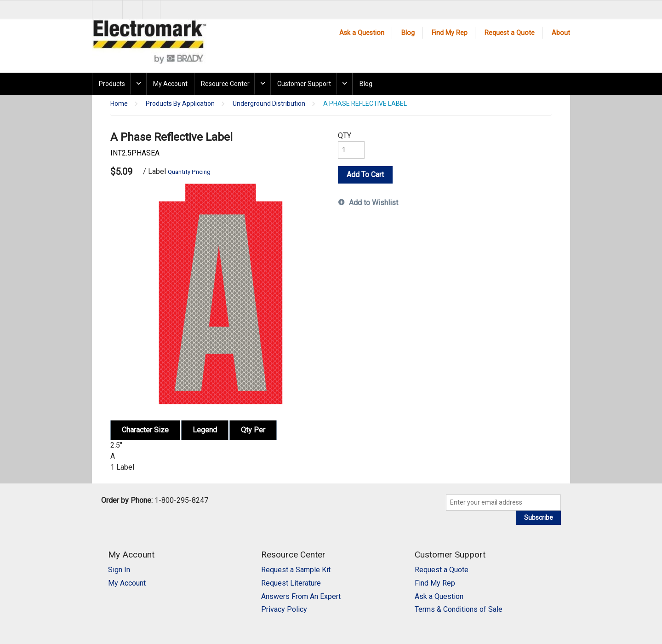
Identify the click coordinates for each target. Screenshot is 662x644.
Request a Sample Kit (296, 570)
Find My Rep (450, 33)
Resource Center (225, 84)
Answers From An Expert (301, 596)
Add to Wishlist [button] (374, 203)
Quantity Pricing (189, 172)
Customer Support (304, 84)
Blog (408, 33)
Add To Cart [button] (365, 175)
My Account (170, 84)
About (561, 33)
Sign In (119, 570)
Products (112, 84)
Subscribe (539, 517)
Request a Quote (510, 33)
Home (119, 104)
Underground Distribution (269, 104)
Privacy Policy (284, 609)
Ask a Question (362, 33)
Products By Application (180, 104)
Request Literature (291, 583)
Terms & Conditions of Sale (459, 609)
